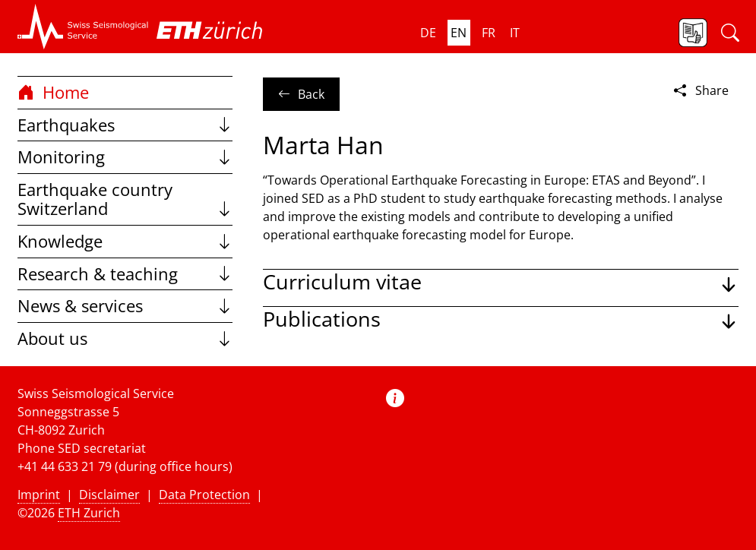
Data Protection (204, 495)
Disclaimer (109, 495)
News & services (125, 306)
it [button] (515, 33)
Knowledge (125, 241)
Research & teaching (125, 274)
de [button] (428, 33)
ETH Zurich (89, 513)
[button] (83, 27)
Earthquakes (125, 125)
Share (700, 90)
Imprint (39, 495)
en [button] (459, 33)
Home (53, 92)
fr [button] (489, 33)
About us (125, 338)
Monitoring (125, 157)
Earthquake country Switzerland (125, 199)
